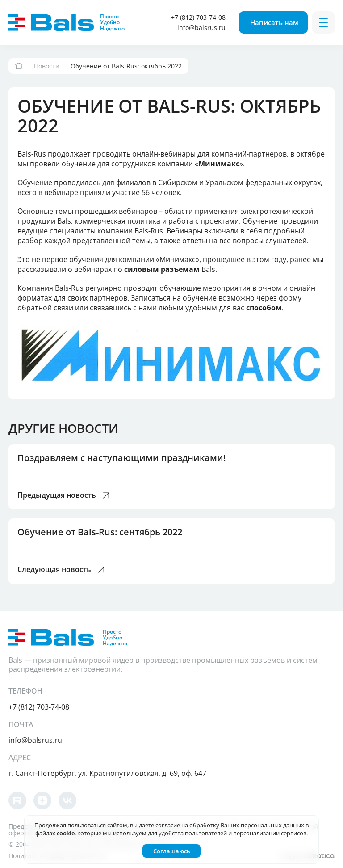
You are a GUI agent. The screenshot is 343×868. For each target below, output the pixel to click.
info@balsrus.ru (201, 28)
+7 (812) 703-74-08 (198, 17)
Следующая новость (61, 570)
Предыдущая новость (63, 496)
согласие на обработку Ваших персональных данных (230, 825)
